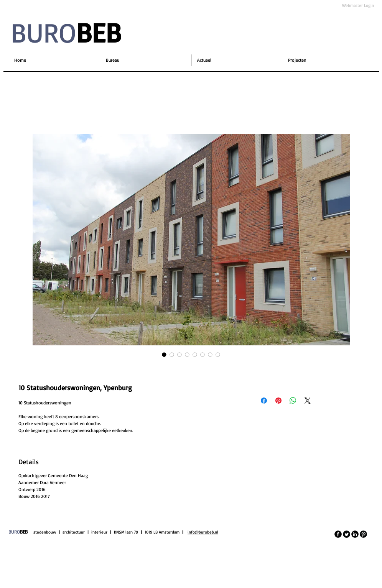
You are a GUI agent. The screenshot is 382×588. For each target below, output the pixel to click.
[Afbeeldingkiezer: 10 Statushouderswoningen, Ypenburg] (164, 355)
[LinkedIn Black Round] (355, 534)
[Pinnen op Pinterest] (278, 401)
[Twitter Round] (347, 534)
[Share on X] (308, 401)
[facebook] (338, 534)
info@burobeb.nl (203, 532)
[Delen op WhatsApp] (293, 401)
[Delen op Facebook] (264, 401)
